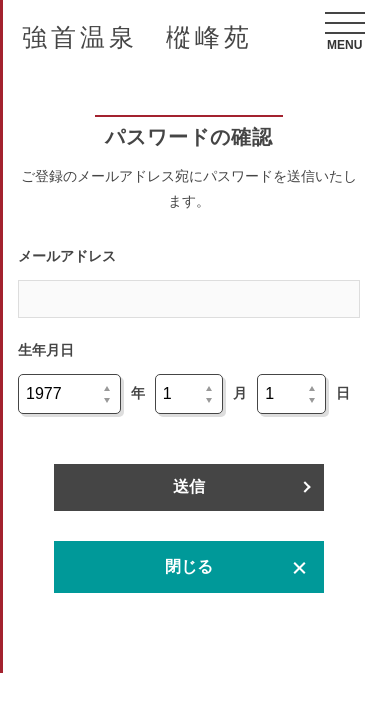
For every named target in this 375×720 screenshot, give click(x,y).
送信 (189, 486)
